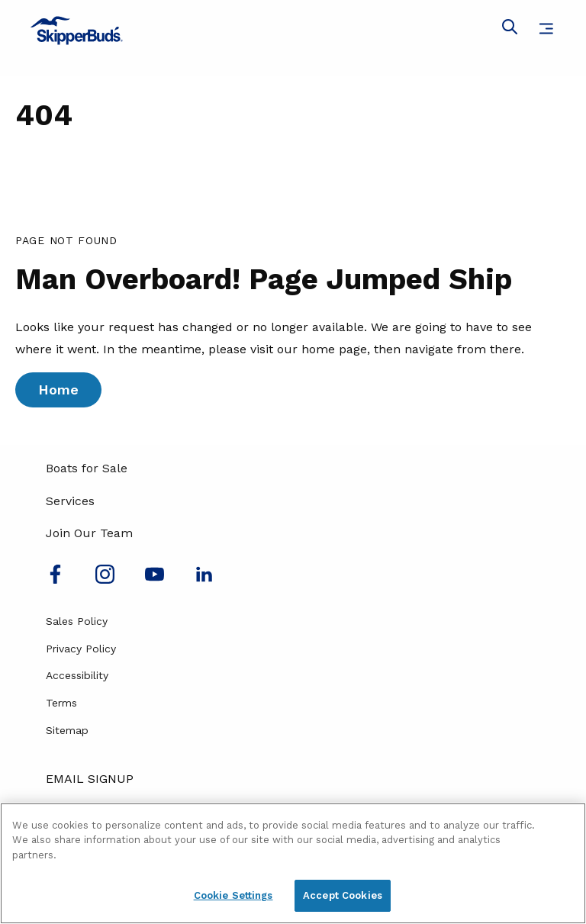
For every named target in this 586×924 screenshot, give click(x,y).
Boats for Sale (87, 468)
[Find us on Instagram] (105, 580)
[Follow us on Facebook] (55, 580)
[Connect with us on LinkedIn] (204, 580)
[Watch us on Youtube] (155, 580)
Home (58, 390)
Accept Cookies (343, 895)
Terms (61, 703)
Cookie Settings (233, 895)
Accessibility (77, 675)
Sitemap (67, 730)
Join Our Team (89, 533)
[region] (293, 863)
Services (70, 501)
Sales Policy (77, 621)
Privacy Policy (81, 649)
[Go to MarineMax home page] (293, 31)
